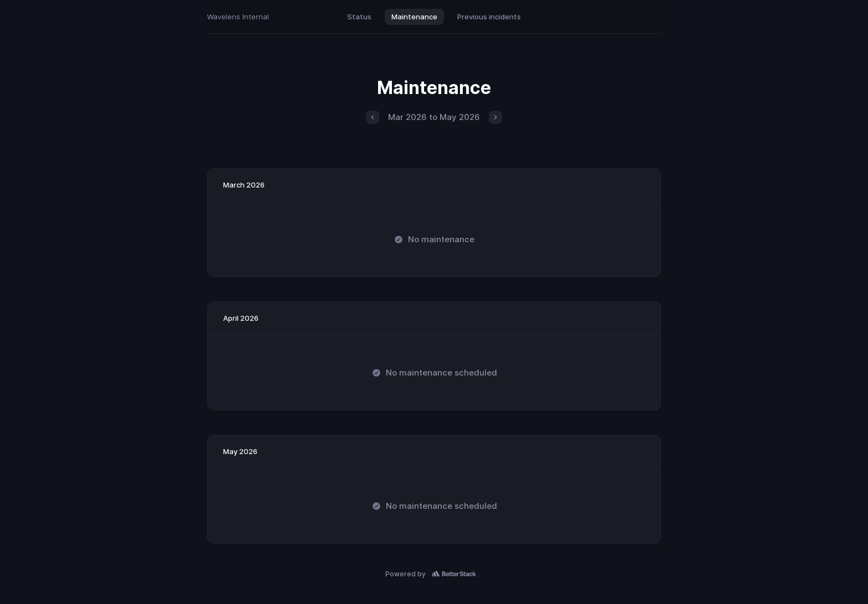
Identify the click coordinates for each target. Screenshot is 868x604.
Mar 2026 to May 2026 (434, 117)
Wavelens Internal (238, 17)
